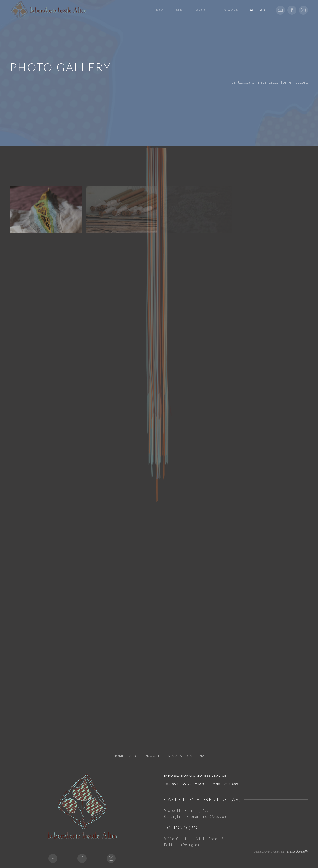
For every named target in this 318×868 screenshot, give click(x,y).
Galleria (257, 10)
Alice (181, 10)
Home (160, 10)
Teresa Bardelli (296, 851)
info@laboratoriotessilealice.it (198, 776)
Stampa (231, 10)
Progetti (205, 10)
